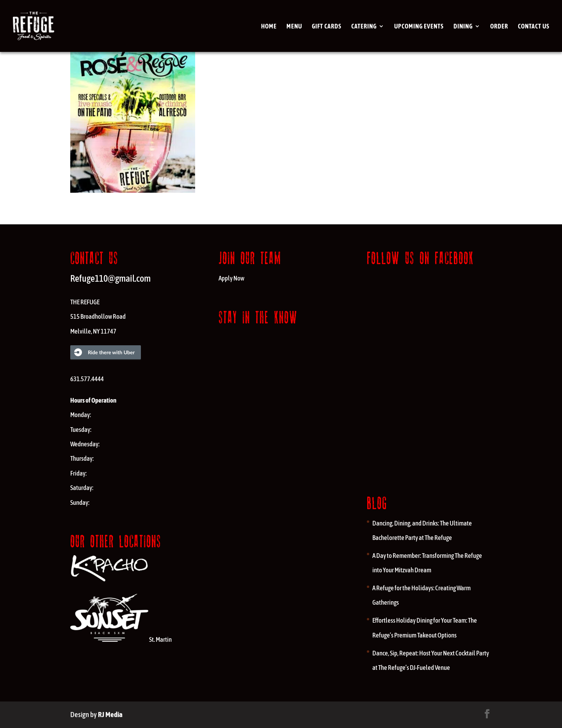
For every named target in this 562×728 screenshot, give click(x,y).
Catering (364, 27)
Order (499, 27)
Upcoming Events (419, 27)
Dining (463, 27)
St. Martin (121, 639)
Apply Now (231, 278)
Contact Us (534, 27)
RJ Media (110, 714)
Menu (294, 27)
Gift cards (327, 27)
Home (269, 27)
